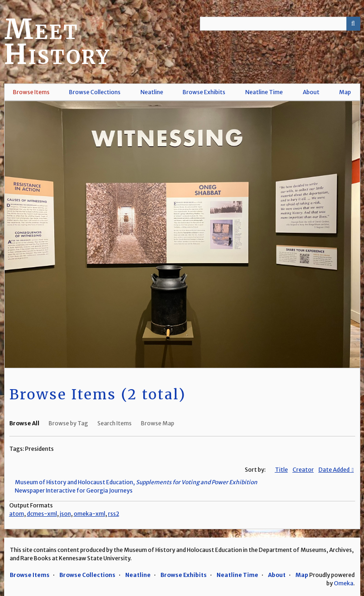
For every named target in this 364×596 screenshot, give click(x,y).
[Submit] (353, 24)
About (311, 92)
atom (17, 514)
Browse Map (158, 423)
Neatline (152, 92)
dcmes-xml (42, 514)
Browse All (24, 423)
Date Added (335, 470)
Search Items (115, 423)
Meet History (57, 42)
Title (281, 470)
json (65, 514)
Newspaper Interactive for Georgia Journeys (74, 490)
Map (345, 92)
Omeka (344, 583)
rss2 (114, 514)
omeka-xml (89, 514)
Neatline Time (264, 92)
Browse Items (31, 92)
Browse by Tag (68, 423)
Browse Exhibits (204, 92)
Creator (303, 470)
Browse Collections (95, 92)
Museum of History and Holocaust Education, (136, 482)
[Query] (280, 24)
